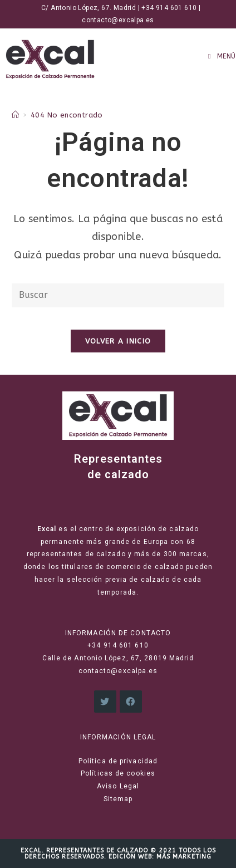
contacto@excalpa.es (118, 20)
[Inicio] (15, 115)
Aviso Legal (118, 786)
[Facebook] (131, 702)
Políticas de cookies (118, 773)
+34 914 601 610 (169, 8)
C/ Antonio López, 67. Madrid (87, 8)
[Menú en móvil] (222, 56)
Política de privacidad (118, 761)
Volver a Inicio (118, 341)
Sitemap (118, 799)
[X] (105, 702)
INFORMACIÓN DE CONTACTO (118, 633)
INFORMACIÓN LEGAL (118, 737)
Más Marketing (184, 857)
